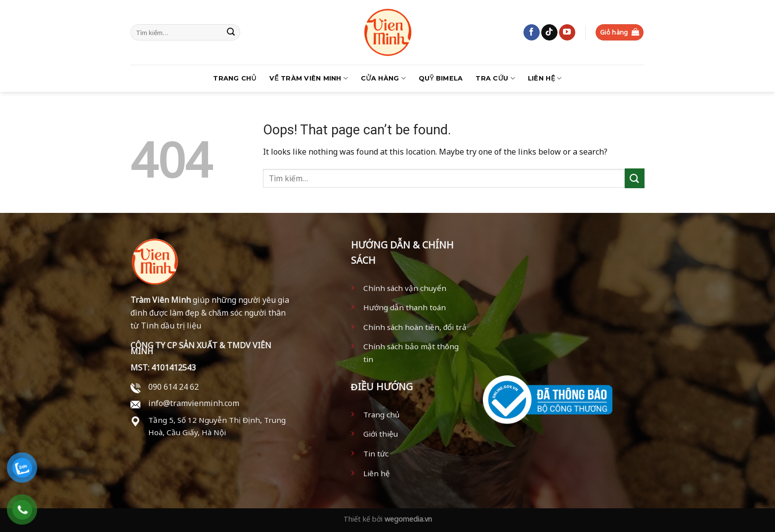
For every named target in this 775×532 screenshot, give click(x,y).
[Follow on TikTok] (549, 33)
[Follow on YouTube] (567, 33)
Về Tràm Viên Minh (309, 78)
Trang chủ (235, 78)
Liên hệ (545, 78)
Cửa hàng (383, 78)
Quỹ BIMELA (441, 78)
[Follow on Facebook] (532, 33)
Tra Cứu (495, 78)
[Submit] (231, 33)
